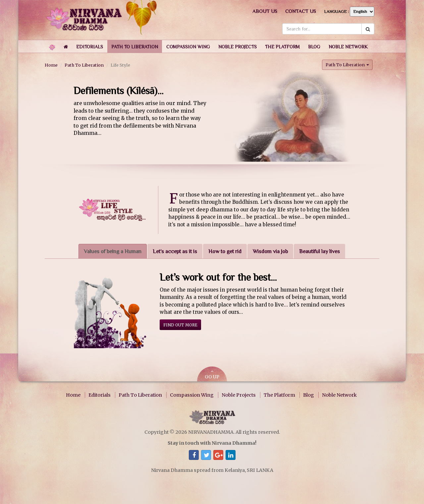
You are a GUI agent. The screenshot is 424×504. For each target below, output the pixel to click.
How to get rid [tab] (225, 251)
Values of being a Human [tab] (113, 251)
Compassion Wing (192, 395)
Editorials (100, 395)
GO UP (212, 375)
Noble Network (339, 395)
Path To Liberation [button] (347, 65)
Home (51, 65)
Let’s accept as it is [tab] (175, 251)
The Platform (279, 395)
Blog (309, 395)
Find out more (180, 325)
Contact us (301, 11)
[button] (90, 46)
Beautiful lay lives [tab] (319, 251)
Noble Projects (239, 395)
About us (265, 11)
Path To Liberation (84, 65)
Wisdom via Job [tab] (270, 251)
